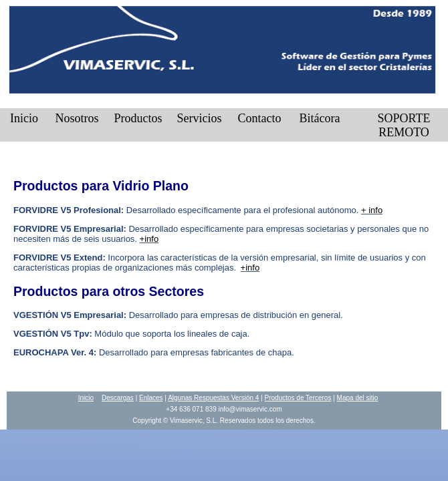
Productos (138, 118)
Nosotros (77, 118)
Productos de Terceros (298, 398)
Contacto (260, 118)
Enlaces (151, 398)
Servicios (200, 118)
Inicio (24, 118)
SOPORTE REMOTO (404, 125)
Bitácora (320, 118)
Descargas (118, 398)
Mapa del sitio (358, 398)
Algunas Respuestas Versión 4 (213, 398)
